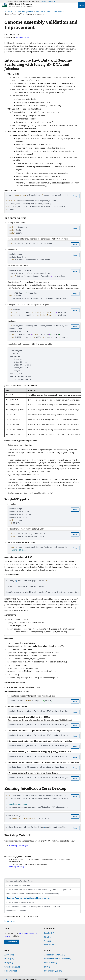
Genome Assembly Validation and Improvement (28, 892)
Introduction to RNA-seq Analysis (20, 897)
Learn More (12, 936)
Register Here (22, 37)
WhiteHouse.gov (11, 961)
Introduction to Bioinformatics (19, 880)
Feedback (48, 927)
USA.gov (8, 957)
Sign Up (47, 931)
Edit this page (74, 975)
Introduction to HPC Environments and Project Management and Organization (39, 884)
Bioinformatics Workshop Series (20, 876)
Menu (82, 5)
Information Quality (52, 965)
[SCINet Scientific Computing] (21, 5)
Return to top (10, 915)
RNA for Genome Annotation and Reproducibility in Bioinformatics (34, 901)
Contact (47, 935)
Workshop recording (17, 840)
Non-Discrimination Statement (57, 953)
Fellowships (49, 939)
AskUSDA (8, 949)
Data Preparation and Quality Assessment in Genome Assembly (33, 888)
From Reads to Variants (16, 905)
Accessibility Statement (54, 949)
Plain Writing (10, 965)
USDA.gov (8, 953)
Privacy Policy (50, 957)
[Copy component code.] (75, 196)
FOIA (46, 961)
